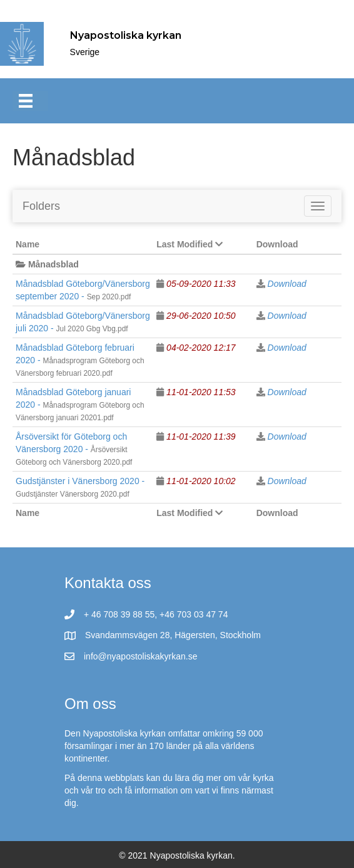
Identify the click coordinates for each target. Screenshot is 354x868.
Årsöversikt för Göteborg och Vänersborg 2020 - (74, 449)
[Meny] (30, 101)
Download (287, 284)
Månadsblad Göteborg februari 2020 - (80, 360)
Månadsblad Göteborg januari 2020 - (80, 405)
